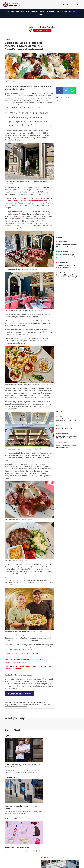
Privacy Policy (48, 829)
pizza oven (35, 702)
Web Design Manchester (11, 866)
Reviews (42, 12)
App (74, 12)
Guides (58, 12)
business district (21, 706)
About (41, 15)
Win (70, 12)
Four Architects (20, 216)
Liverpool (22, 704)
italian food (23, 702)
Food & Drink (20, 12)
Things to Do (50, 12)
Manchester (9, 821)
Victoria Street (13, 704)
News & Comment (32, 12)
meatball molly (45, 704)
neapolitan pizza (44, 702)
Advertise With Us (50, 824)
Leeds (7, 824)
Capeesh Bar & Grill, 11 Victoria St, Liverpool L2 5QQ (24, 653)
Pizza (29, 702)
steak (6, 704)
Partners (64, 12)
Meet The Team (49, 835)
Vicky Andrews (10, 80)
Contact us (47, 821)
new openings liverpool (33, 704)
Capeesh (16, 702)
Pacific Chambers (10, 706)
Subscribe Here (49, 827)
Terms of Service (49, 832)
